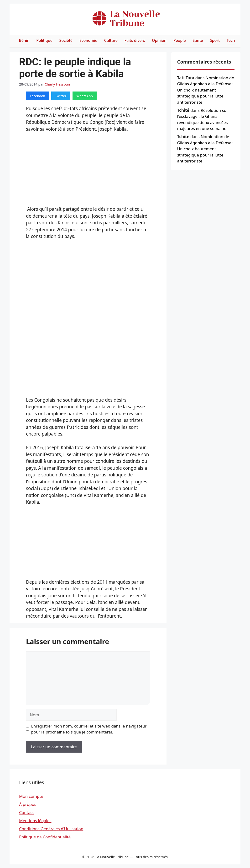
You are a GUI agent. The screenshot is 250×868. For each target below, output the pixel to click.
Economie (88, 40)
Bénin (24, 40)
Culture (111, 40)
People (180, 40)
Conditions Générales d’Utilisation (51, 829)
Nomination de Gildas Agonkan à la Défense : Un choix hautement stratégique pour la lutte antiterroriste (206, 90)
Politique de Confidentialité (45, 837)
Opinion (159, 40)
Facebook (37, 96)
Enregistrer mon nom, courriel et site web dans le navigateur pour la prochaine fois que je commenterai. (89, 729)
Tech (231, 40)
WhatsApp (85, 96)
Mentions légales (35, 821)
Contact (26, 812)
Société (66, 40)
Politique (44, 40)
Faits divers (135, 40)
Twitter (61, 96)
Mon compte (31, 796)
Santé (198, 40)
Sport (215, 40)
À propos (28, 804)
